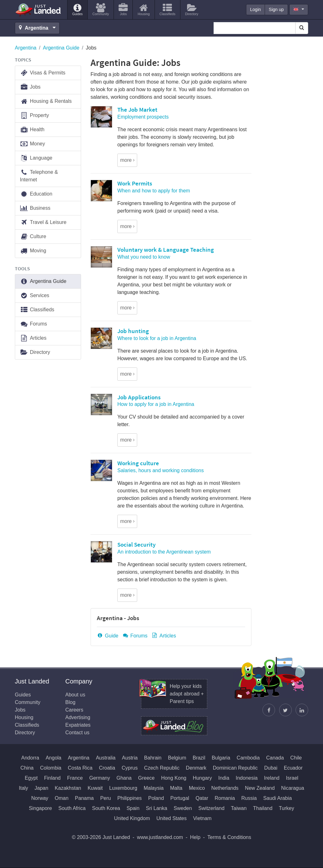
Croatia (107, 768)
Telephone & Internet (39, 176)
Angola (54, 758)
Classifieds (37, 310)
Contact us (77, 733)
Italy (23, 788)
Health (32, 130)
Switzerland (211, 808)
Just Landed (38, 10)
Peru (106, 798)
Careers (74, 710)
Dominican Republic (235, 768)
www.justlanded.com (160, 837)
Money (32, 144)
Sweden (183, 808)
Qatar (202, 798)
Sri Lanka (157, 808)
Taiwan (239, 808)
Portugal (180, 798)
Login (255, 9)
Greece (146, 778)
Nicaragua (293, 788)
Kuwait (95, 788)
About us (75, 695)
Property (34, 116)
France (75, 778)
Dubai (271, 768)
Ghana (124, 778)
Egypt (31, 778)
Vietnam (202, 818)
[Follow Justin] (285, 710)
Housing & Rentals (46, 101)
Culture (33, 237)
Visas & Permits (43, 73)
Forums (135, 636)
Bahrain (153, 758)
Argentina (26, 48)
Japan (42, 788)
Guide (108, 636)
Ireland (272, 778)
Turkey (286, 808)
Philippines (129, 798)
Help (195, 837)
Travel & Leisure (43, 223)
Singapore (41, 808)
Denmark (196, 768)
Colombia (51, 768)
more (126, 160)
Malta (176, 788)
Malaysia (154, 788)
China (27, 768)
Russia (249, 798)
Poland (156, 798)
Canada (275, 758)
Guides (23, 695)
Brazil (199, 758)
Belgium (177, 758)
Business (35, 208)
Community (28, 702)
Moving (33, 251)
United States (172, 818)
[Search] (302, 28)
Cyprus (130, 768)
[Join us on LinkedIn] (302, 710)
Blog (70, 702)
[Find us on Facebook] (269, 710)
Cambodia (248, 758)
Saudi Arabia (277, 798)
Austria (130, 758)
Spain (133, 808)
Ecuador (293, 768)
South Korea (106, 808)
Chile (296, 758)
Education (36, 194)
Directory (35, 352)
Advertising (78, 717)
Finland (52, 778)
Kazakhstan (68, 788)
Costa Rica (80, 768)
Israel (292, 778)
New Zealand (260, 788)
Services (35, 296)
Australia (106, 758)
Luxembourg (123, 788)
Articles (164, 636)
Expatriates (78, 725)
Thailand (263, 808)
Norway (40, 798)
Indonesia (247, 778)
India (224, 778)
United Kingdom (132, 818)
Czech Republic (162, 768)
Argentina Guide (61, 48)
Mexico (197, 788)
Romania (225, 798)
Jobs (30, 87)
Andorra (30, 758)
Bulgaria (221, 758)
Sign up (276, 9)
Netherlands (225, 788)
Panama (85, 798)
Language (36, 158)
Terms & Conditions (229, 837)
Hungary (202, 778)
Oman (62, 798)
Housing (24, 717)
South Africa (72, 808)
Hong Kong (174, 778)
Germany (100, 778)
